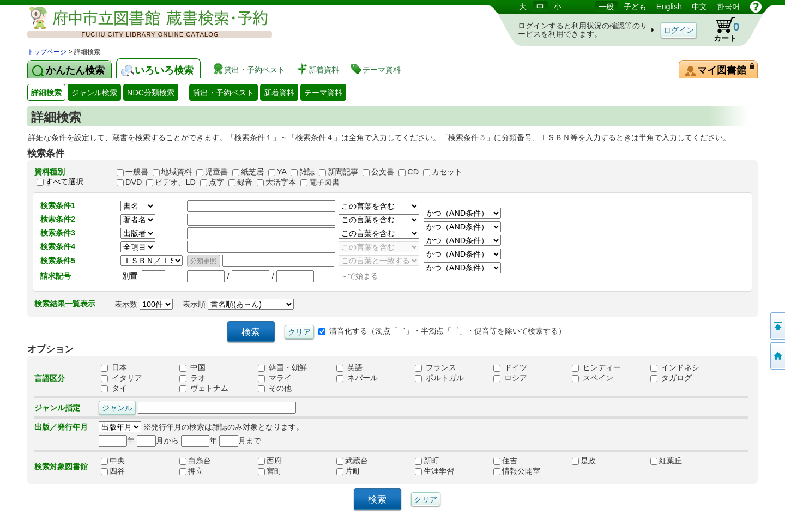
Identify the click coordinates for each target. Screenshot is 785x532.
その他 (275, 389)
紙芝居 (252, 172)
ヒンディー (596, 368)
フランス (436, 368)
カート (721, 29)
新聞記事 (343, 172)
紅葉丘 (674, 461)
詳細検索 (46, 93)
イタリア (122, 378)
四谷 (124, 471)
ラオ (192, 378)
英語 (349, 368)
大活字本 (281, 182)
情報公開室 (517, 471)
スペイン (593, 378)
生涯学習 (438, 471)
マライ (275, 378)
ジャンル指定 (57, 408)
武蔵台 (360, 461)
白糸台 (203, 461)
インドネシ (675, 368)
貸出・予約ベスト (224, 93)
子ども (635, 7)
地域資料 (177, 172)
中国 (192, 368)
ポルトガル (439, 378)
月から (158, 440)
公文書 (383, 172)
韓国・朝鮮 (282, 368)
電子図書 (324, 182)
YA (282, 172)
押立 (203, 471)
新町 (438, 461)
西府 (281, 461)
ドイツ (510, 368)
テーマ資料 (323, 93)
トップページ (47, 52)
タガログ (671, 378)
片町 (360, 471)
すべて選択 (64, 182)
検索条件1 (58, 205)
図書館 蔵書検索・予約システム (142, 23)
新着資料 (279, 93)
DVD (134, 182)
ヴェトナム (204, 389)
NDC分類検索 (151, 93)
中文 (699, 7)
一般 (606, 7)
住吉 (517, 461)
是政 (595, 461)
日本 (114, 368)
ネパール (357, 378)
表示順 (238, 304)
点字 (216, 182)
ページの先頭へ (777, 326)
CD (413, 172)
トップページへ (777, 356)
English (669, 7)
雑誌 (307, 172)
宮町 (281, 471)
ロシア (510, 378)
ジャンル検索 (94, 93)
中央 (124, 461)
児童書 (216, 172)
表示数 (144, 304)
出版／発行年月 (61, 427)
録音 (245, 182)
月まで (240, 440)
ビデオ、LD (175, 182)
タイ (114, 389)
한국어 (728, 7)
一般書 (137, 172)
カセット (447, 172)
